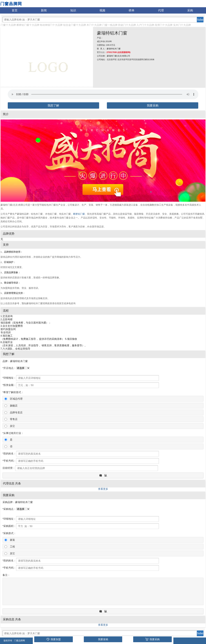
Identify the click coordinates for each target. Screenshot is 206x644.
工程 (12, 547)
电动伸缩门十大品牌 (51, 25)
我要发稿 (103, 639)
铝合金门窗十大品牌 (75, 25)
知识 (73, 10)
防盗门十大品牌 (127, 25)
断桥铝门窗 (79, 214)
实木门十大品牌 (182, 25)
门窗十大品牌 (8, 25)
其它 (12, 426)
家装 (12, 540)
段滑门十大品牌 (164, 25)
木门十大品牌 (94, 25)
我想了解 (53, 105)
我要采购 (153, 105)
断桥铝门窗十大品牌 (28, 25)
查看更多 (103, 489)
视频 (102, 10)
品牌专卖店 (16, 412)
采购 (190, 10)
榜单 (132, 10)
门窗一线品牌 (110, 25)
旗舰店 (14, 406)
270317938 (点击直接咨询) (118, 52)
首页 (15, 10)
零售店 (14, 419)
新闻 (44, 10)
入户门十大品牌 (145, 25)
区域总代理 (16, 399)
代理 (161, 10)
